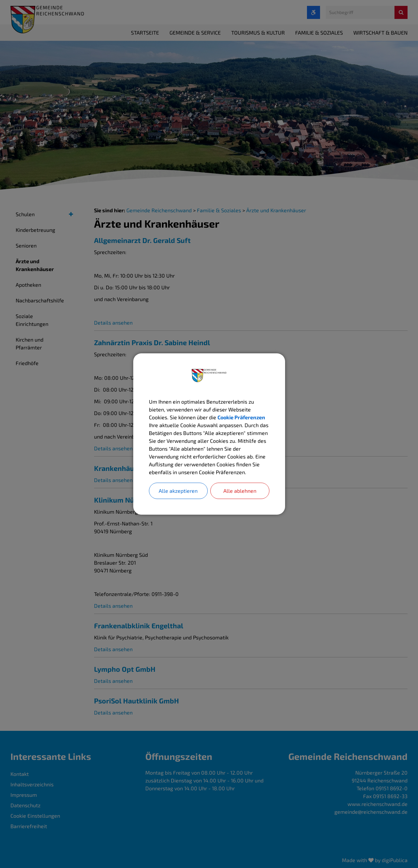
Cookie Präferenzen (241, 417)
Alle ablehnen (240, 491)
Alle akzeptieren (178, 491)
